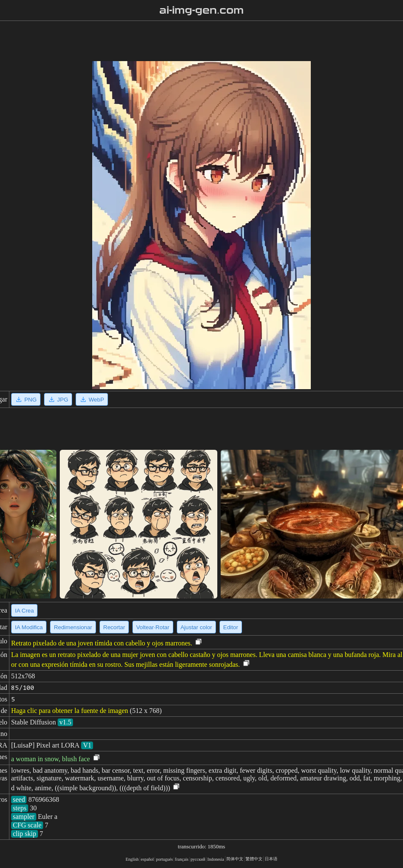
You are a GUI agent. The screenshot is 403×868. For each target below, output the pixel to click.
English (132, 859)
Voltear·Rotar (153, 627)
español (147, 859)
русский (198, 859)
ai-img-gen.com (202, 10)
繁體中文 (254, 859)
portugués (164, 859)
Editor (231, 627)
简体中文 (235, 859)
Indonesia (216, 859)
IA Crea (24, 611)
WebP (92, 399)
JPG (58, 399)
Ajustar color (196, 627)
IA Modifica (29, 627)
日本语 (271, 859)
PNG (26, 399)
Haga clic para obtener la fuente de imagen (70, 711)
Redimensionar (73, 627)
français (182, 859)
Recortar (114, 627)
